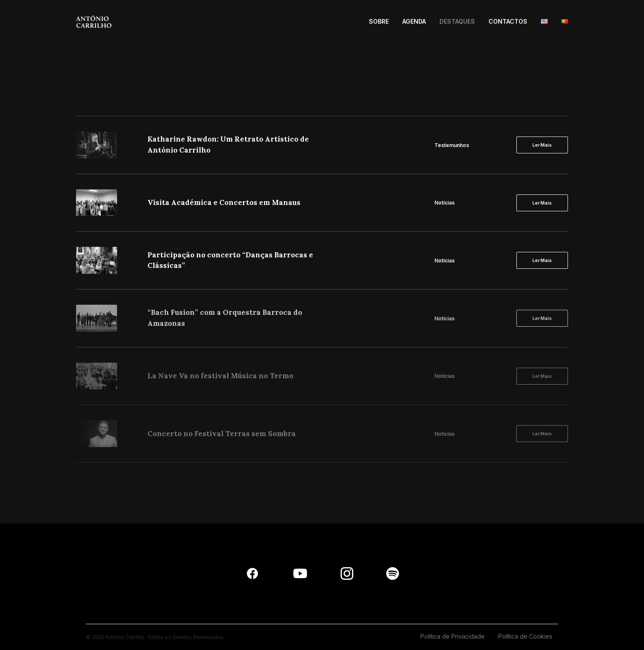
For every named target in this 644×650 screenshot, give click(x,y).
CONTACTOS (508, 21)
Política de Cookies (525, 636)
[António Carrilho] (94, 22)
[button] (252, 578)
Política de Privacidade (453, 636)
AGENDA (414, 21)
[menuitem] (382, 22)
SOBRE (379, 21)
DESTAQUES (457, 21)
